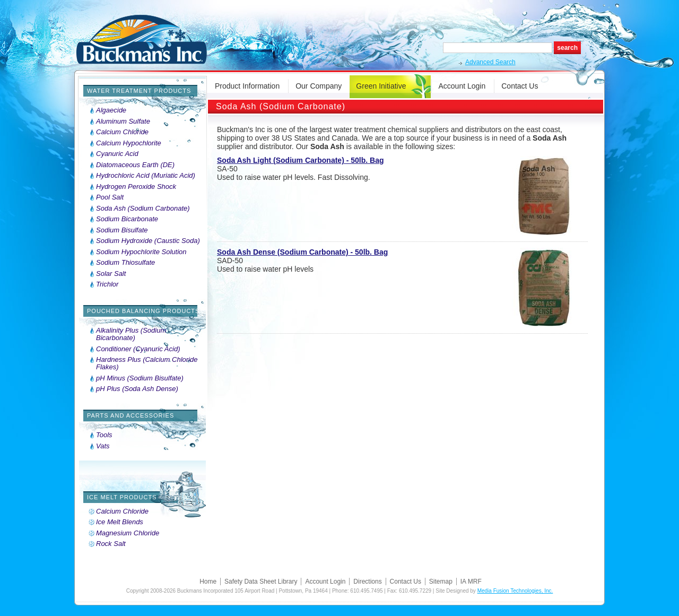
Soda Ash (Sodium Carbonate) (143, 209)
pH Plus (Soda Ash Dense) (137, 389)
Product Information (247, 86)
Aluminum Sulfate (123, 122)
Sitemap (441, 582)
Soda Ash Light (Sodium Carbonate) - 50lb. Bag (301, 160)
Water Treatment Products (139, 91)
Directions (367, 582)
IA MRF (471, 582)
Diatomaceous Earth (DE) (135, 165)
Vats (103, 446)
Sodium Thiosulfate (125, 263)
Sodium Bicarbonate (127, 219)
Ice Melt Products (122, 497)
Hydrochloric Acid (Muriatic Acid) (146, 176)
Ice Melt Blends (120, 522)
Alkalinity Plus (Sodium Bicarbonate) (131, 334)
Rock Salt (111, 544)
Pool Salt (110, 197)
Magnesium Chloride (128, 533)
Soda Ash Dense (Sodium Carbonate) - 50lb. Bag (302, 252)
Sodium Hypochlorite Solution (141, 252)
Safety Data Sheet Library (261, 582)
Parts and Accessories (130, 415)
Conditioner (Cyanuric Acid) (138, 349)
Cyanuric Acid (117, 154)
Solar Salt (111, 274)
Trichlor (107, 284)
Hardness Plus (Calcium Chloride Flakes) (147, 363)
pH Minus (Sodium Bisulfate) (140, 378)
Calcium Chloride (122, 132)
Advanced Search (490, 62)
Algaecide (111, 110)
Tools (104, 435)
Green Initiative (381, 86)
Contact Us (520, 86)
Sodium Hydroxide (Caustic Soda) (148, 241)
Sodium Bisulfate (122, 230)
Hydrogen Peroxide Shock (136, 187)
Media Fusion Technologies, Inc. (515, 591)
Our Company (319, 86)
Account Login (462, 86)
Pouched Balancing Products (143, 311)
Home (208, 582)
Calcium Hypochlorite (129, 143)
